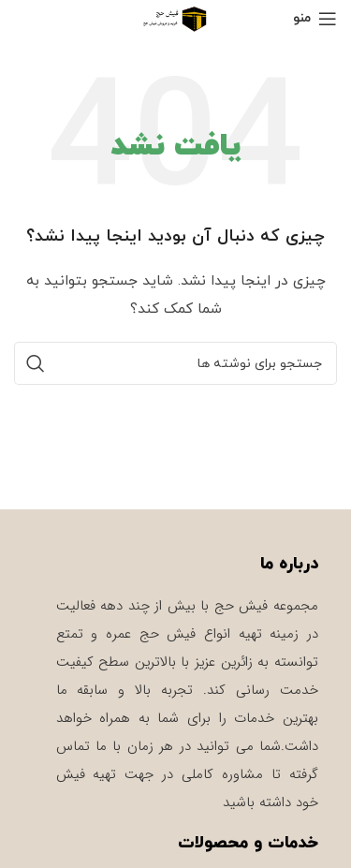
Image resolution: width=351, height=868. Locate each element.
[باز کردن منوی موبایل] (315, 19)
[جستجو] (175, 363)
